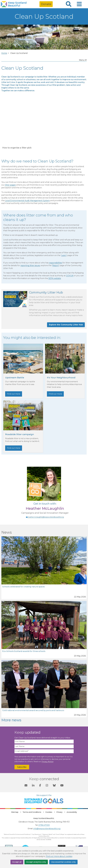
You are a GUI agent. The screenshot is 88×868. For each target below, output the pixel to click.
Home (4, 53)
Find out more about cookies (59, 856)
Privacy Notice (47, 762)
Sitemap (15, 812)
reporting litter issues (30, 265)
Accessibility (72, 812)
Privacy (59, 812)
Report (56, 265)
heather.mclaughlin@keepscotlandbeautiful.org (45, 517)
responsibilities (55, 263)
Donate (46, 4)
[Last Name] (44, 746)
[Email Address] (44, 751)
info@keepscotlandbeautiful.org (47, 829)
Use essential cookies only (64, 862)
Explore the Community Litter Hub (66, 325)
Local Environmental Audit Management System (27, 201)
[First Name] (44, 742)
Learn (64, 255)
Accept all (17, 862)
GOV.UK (70, 276)
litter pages (10, 185)
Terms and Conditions (32, 812)
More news (11, 720)
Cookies (49, 812)
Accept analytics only (36, 862)
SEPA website (55, 278)
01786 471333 (44, 825)
